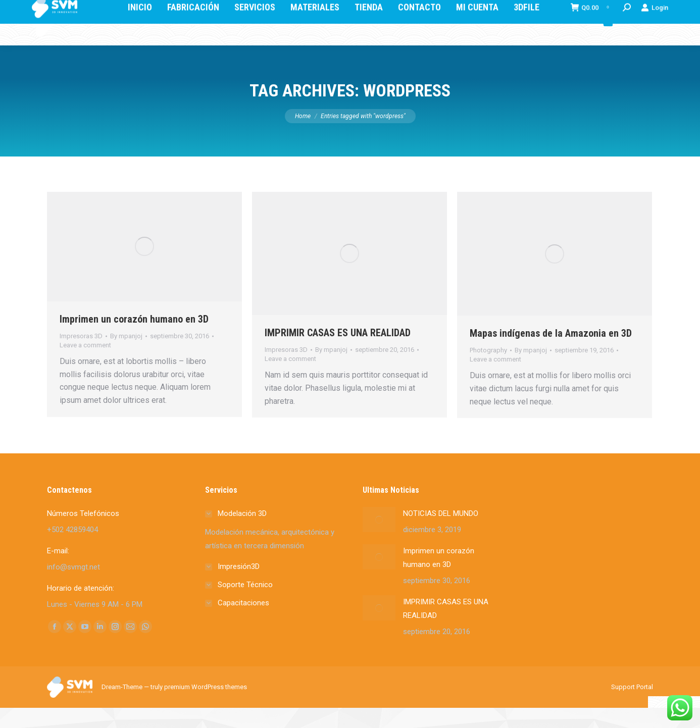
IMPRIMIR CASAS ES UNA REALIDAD (338, 353)
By (126, 356)
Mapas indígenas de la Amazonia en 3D (551, 353)
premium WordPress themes (206, 707)
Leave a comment (85, 365)
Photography (488, 370)
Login (655, 43)
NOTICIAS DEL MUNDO (441, 534)
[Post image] (379, 540)
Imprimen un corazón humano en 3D (134, 339)
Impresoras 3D (81, 356)
